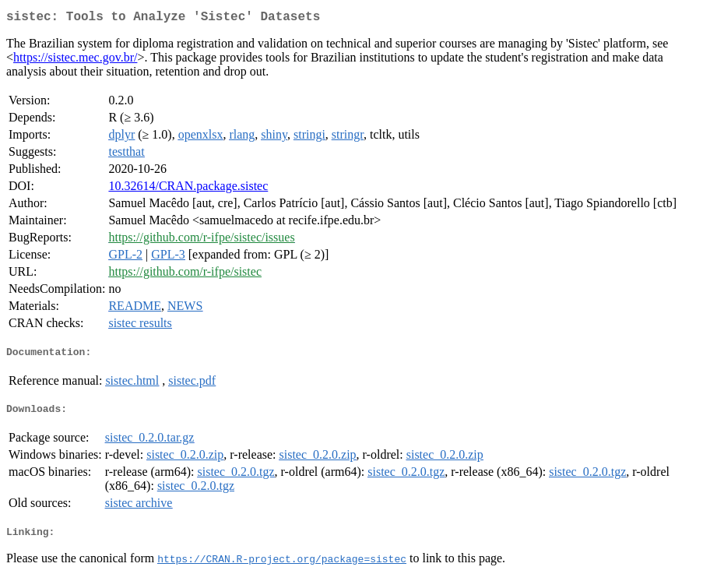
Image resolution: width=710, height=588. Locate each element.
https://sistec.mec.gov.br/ (75, 60)
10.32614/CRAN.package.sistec (188, 189)
